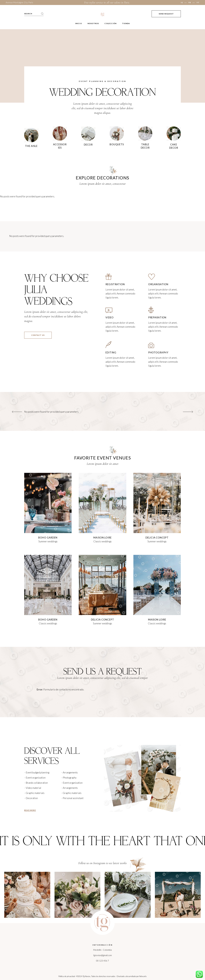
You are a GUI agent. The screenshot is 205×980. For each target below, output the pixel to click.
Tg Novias (87, 976)
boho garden (48, 538)
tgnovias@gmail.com (102, 955)
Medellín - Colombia (102, 950)
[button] (17, 412)
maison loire (102, 538)
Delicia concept (157, 538)
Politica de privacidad (67, 976)
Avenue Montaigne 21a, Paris (19, 2)
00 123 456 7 (102, 961)
